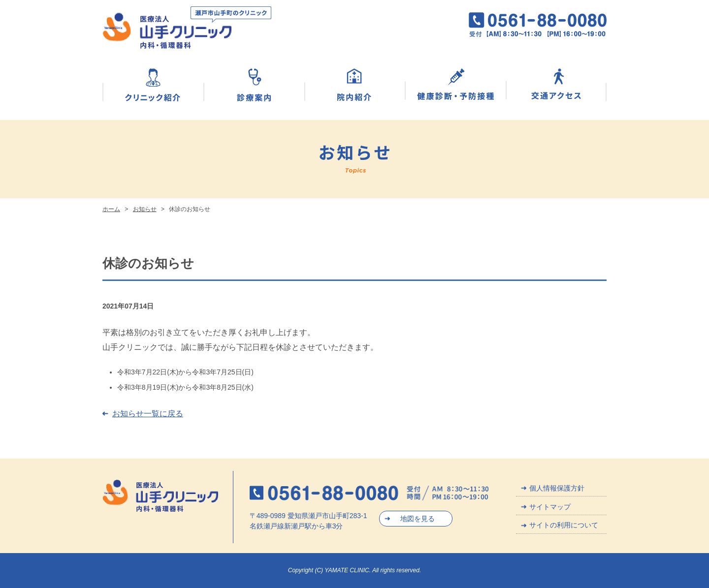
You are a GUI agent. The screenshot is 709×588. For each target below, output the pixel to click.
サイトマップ (550, 507)
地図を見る (418, 519)
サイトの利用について (564, 525)
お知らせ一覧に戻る (148, 414)
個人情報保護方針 (557, 488)
